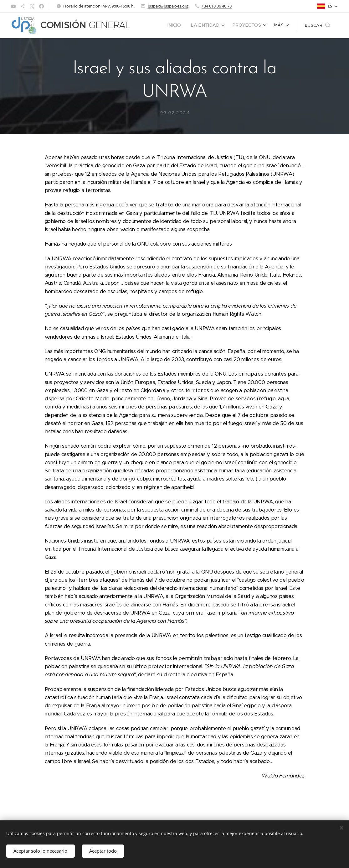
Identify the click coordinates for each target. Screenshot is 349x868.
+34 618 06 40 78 (217, 6)
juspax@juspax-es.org (168, 6)
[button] (318, 25)
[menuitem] (181, 25)
